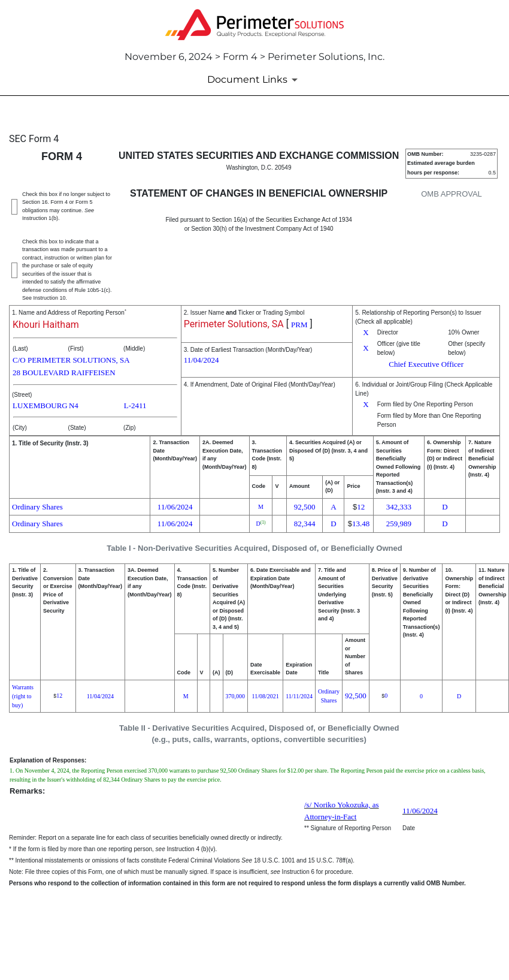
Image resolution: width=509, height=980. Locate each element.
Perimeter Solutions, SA (234, 324)
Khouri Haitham (46, 325)
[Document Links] (255, 80)
